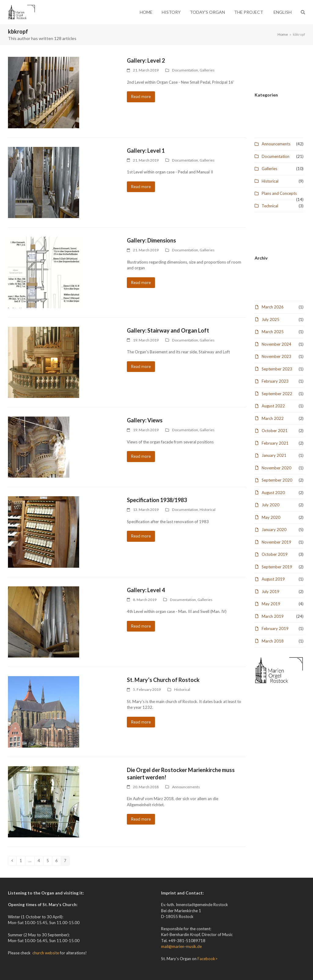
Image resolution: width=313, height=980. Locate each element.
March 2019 (273, 616)
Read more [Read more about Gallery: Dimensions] (141, 282)
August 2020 (273, 493)
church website (46, 953)
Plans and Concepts (279, 193)
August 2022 (273, 406)
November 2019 (276, 542)
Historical (208, 510)
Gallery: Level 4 (146, 590)
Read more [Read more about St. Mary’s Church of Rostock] (141, 722)
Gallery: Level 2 (146, 60)
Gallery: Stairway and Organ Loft (168, 330)
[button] (303, 12)
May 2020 (271, 517)
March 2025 (273, 332)
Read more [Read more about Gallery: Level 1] (141, 187)
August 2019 (273, 579)
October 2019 (275, 554)
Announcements (186, 787)
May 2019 (271, 604)
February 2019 (275, 628)
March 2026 (273, 307)
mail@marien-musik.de (181, 946)
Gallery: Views (145, 420)
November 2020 (276, 468)
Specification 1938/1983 (157, 500)
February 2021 (275, 443)
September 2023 (277, 369)
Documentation (185, 70)
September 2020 (277, 480)
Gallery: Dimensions (151, 240)
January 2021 (274, 455)
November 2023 (276, 356)
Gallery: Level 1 (146, 151)
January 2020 (274, 530)
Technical (270, 206)
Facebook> (208, 959)
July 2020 (271, 505)
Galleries (207, 70)
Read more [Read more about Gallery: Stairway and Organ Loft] (141, 366)
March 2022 (273, 418)
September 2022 (277, 394)
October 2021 (275, 431)
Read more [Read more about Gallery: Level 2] (141, 97)
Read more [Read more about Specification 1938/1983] (141, 536)
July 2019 (271, 592)
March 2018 (273, 641)
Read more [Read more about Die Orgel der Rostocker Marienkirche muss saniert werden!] (141, 819)
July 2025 (271, 319)
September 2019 (277, 567)
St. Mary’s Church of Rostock (163, 680)
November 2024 (276, 344)
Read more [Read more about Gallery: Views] (141, 456)
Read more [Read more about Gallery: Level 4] (141, 626)
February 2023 (275, 381)
